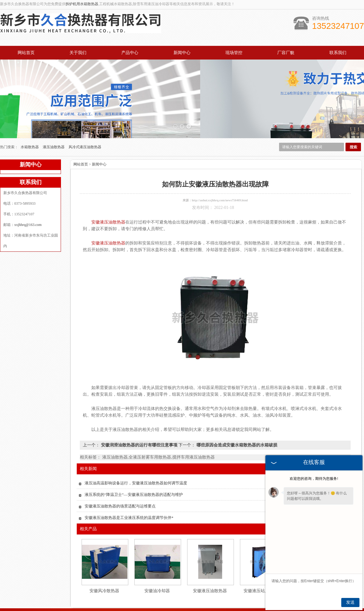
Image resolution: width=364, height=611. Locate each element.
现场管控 (234, 53)
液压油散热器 (54, 111)
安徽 (198, 606)
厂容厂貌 (286, 53)
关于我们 (78, 53)
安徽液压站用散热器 (263, 555)
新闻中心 (182, 53)
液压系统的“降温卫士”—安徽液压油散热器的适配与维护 (134, 458)
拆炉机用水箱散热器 (82, 4)
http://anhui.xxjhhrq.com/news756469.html (220, 164)
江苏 (206, 606)
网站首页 (26, 53)
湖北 (190, 606)
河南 (165, 606)
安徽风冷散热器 (104, 555)
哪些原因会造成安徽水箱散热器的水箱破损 (236, 409)
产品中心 (130, 53)
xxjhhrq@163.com (28, 189)
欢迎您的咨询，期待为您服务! (314, 479)
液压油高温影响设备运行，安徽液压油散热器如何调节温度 (136, 447)
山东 (182, 606)
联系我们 (338, 53)
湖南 (223, 606)
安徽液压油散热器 (210, 555)
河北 (174, 606)
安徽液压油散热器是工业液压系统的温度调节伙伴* (129, 481)
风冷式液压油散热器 (85, 111)
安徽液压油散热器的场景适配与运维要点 (120, 470)
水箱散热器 (30, 111)
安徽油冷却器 (157, 555)
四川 (214, 606)
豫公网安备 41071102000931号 (182, 601)
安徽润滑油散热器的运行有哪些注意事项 (139, 409)
